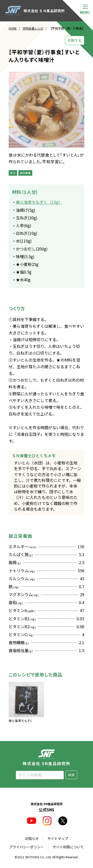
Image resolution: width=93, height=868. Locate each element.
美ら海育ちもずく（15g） (39, 202)
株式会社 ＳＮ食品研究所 (35, 11)
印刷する (75, 40)
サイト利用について (68, 847)
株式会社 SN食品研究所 (47, 757)
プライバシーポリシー (27, 847)
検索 (71, 775)
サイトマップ (58, 838)
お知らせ (32, 838)
